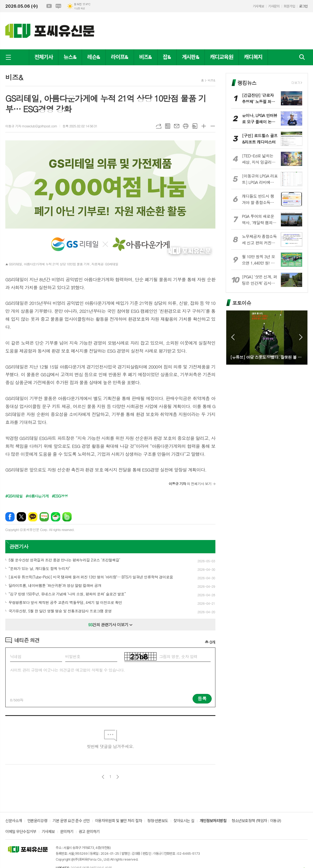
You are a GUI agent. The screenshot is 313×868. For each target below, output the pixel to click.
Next (301, 337)
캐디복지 (253, 57)
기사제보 (258, 6)
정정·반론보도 (158, 821)
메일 (177, 126)
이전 (103, 777)
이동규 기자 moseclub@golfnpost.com (31, 126)
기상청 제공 (79, 8)
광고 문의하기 (89, 832)
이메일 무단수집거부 (21, 832)
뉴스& (70, 57)
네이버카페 (56, 517)
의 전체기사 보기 (190, 484)
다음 (118, 777)
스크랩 (195, 126)
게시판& (191, 57)
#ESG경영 (60, 496)
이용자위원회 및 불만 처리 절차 (118, 821)
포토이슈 (242, 303)
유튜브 (49, 6)
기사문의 (274, 6)
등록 (202, 698)
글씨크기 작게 (213, 126)
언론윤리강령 (37, 821)
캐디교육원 (222, 57)
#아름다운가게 (37, 496)
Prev (233, 337)
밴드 (67, 517)
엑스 (21, 517)
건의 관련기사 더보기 (110, 625)
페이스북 (10, 517)
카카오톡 (33, 517)
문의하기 (67, 832)
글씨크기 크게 (204, 126)
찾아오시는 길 (184, 821)
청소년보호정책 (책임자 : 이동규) (256, 821)
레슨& (94, 57)
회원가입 (289, 6)
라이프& (119, 57)
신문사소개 (14, 821)
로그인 (303, 6)
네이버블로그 (58, 6)
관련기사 (19, 546)
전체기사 (44, 57)
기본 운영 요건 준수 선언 (71, 821)
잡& (167, 57)
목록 (168, 126)
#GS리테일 (14, 496)
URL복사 (159, 126)
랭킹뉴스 (247, 83)
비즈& (146, 57)
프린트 (186, 126)
